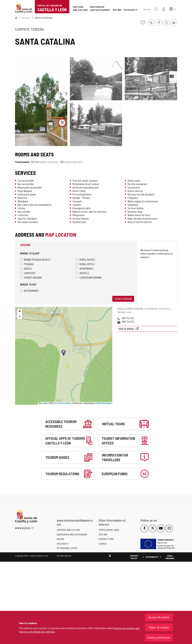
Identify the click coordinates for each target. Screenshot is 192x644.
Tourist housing (31, 277)
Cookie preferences (159, 637)
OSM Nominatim (104, 403)
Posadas (27, 264)
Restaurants (29, 291)
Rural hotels (85, 264)
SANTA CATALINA (44, 18)
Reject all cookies (159, 627)
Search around (123, 299)
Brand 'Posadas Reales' (35, 260)
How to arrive (127, 329)
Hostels (82, 273)
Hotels (26, 268)
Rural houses (85, 260)
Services (26, 18)
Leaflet (43, 403)
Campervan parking (89, 277)
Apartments (85, 268)
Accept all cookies (159, 617)
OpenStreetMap (64, 403)
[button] (172, 9)
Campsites (28, 273)
